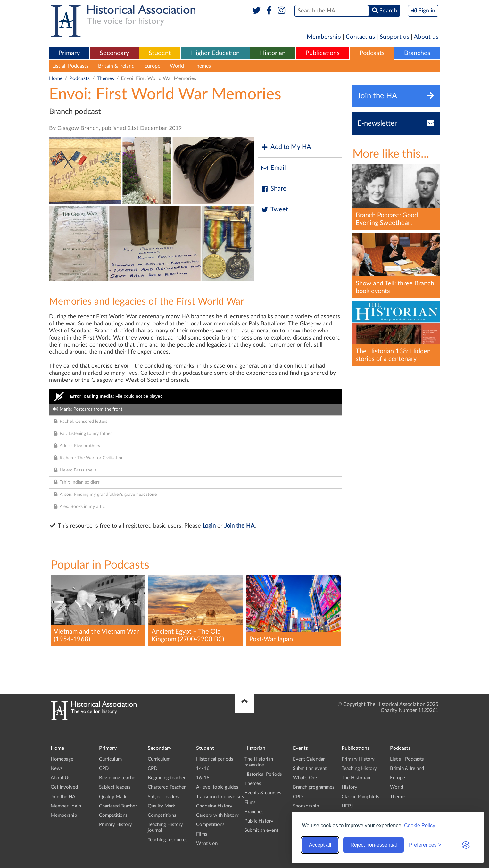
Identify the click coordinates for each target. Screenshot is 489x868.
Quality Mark (113, 797)
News (57, 769)
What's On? (305, 778)
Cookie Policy (420, 826)
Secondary (114, 53)
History (349, 787)
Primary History (116, 825)
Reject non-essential (373, 845)
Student (160, 53)
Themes (202, 66)
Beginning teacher (118, 778)
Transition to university (220, 797)
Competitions (113, 815)
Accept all (320, 845)
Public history (259, 821)
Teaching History (359, 769)
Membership (324, 37)
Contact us (360, 37)
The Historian (356, 778)
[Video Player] (196, 397)
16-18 (203, 778)
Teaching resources (168, 840)
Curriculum (110, 759)
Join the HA (239, 526)
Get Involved (64, 787)
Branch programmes (314, 787)
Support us (394, 37)
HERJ (347, 806)
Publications (323, 53)
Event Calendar (309, 759)
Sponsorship (306, 806)
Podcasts (372, 53)
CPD (104, 769)
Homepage (62, 759)
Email (273, 168)
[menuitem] (69, 53)
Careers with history (217, 815)
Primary (69, 53)
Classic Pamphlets (361, 797)
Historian (273, 53)
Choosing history (214, 806)
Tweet (274, 210)
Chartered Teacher (118, 806)
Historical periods (215, 759)
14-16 (203, 769)
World (177, 66)
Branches (417, 53)
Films (202, 834)
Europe (152, 66)
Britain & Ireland (116, 66)
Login (209, 526)
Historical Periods (263, 774)
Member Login (66, 806)
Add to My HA (286, 147)
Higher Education (215, 53)
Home (56, 78)
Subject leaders (115, 787)
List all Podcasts (70, 66)
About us (426, 37)
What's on (207, 843)
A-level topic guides (217, 787)
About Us (61, 778)
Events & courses (263, 793)
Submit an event (261, 830)
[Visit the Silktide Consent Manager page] (466, 845)
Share (274, 189)
